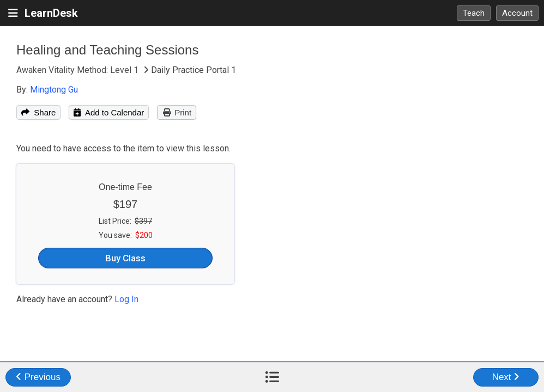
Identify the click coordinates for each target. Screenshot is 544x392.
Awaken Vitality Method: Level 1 (78, 70)
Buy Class (125, 258)
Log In (126, 299)
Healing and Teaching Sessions (107, 50)
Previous (38, 377)
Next (506, 377)
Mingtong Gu (54, 90)
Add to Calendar (109, 112)
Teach (474, 13)
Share (38, 112)
